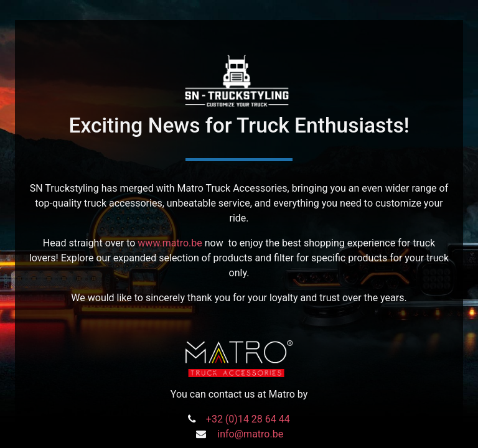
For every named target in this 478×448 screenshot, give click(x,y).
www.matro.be (170, 243)
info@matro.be (250, 434)
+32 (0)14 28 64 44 (248, 419)
